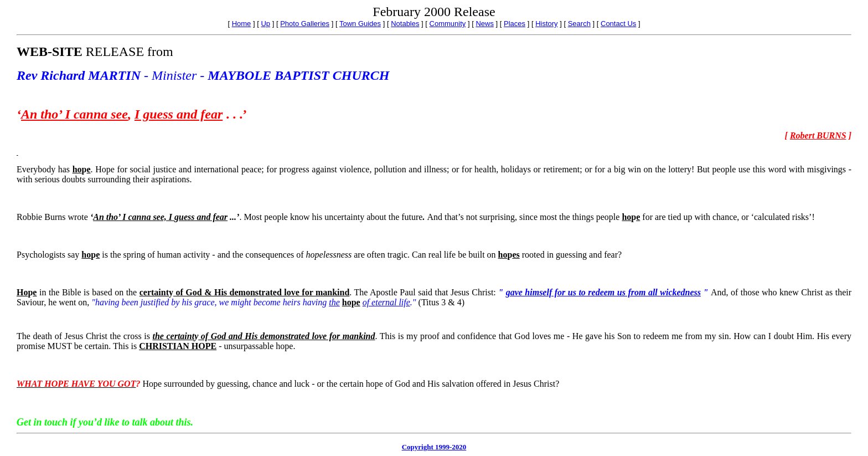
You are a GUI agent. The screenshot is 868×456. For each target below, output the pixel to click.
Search (579, 24)
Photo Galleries (305, 24)
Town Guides (360, 24)
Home (242, 24)
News (485, 24)
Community (448, 24)
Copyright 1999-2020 (434, 447)
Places (515, 24)
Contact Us (618, 24)
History (546, 24)
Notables (405, 24)
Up (265, 24)
